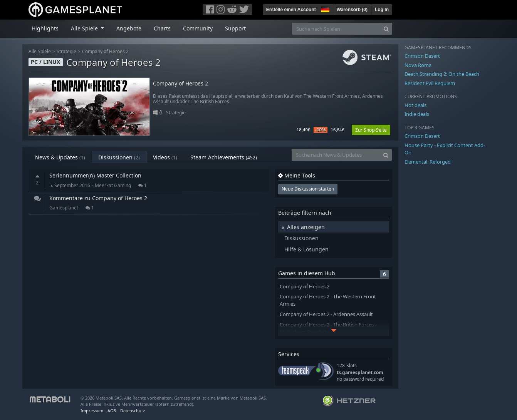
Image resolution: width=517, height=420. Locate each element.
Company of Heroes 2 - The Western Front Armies (328, 300)
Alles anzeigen (306, 227)
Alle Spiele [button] (85, 28)
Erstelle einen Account (291, 10)
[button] (324, 8)
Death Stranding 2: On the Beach (442, 74)
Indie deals (417, 114)
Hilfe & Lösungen (306, 249)
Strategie (66, 51)
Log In (382, 10)
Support (235, 28)
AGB (112, 411)
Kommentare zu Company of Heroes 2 (98, 198)
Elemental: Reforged (428, 162)
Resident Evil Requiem (430, 83)
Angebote (129, 28)
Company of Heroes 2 (105, 51)
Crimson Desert (422, 56)
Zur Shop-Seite (371, 130)
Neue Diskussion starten (308, 189)
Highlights (45, 28)
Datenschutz (133, 411)
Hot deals (415, 105)
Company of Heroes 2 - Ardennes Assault (326, 314)
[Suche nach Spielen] (336, 29)
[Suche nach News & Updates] (336, 155)
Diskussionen (119, 157)
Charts (162, 28)
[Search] (386, 29)
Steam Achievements (224, 157)
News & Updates (60, 157)
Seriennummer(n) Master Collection (95, 175)
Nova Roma (418, 65)
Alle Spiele (40, 51)
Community (198, 28)
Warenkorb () (352, 10)
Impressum (92, 411)
